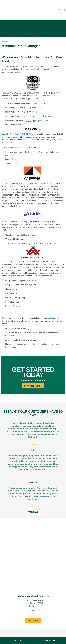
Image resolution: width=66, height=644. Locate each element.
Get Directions (32, 606)
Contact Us (30, 620)
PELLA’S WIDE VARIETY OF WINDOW (19, 93)
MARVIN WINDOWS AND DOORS (16, 134)
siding (50, 318)
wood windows (33, 120)
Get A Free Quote (32, 386)
